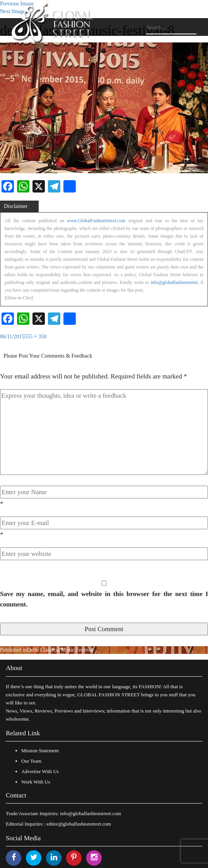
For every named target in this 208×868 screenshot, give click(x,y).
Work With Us (36, 782)
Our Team (31, 761)
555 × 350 (35, 337)
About (14, 668)
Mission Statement (40, 751)
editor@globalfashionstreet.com (79, 824)
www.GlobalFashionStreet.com (96, 221)
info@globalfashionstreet (174, 282)
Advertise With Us (40, 771)
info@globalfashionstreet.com (90, 813)
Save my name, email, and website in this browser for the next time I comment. (104, 599)
